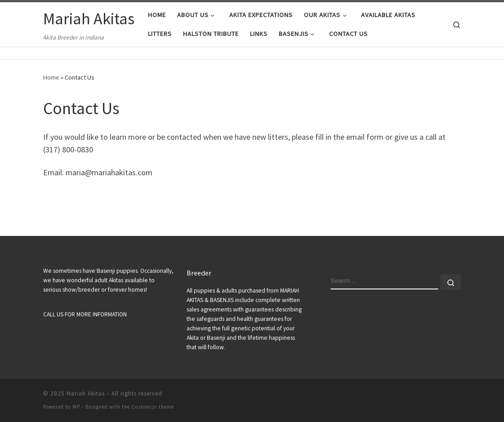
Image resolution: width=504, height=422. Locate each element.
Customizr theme (153, 407)
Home (51, 77)
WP (76, 407)
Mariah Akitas (86, 393)
